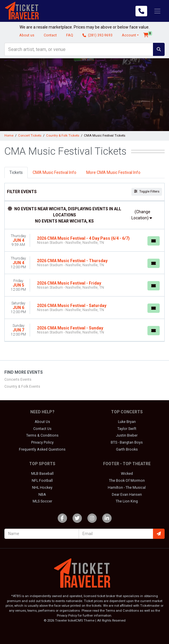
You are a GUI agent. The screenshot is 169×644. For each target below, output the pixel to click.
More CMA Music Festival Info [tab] (113, 172)
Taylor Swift (127, 429)
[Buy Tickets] (154, 241)
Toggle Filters (147, 192)
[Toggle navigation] (157, 11)
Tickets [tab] (16, 172)
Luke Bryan (127, 422)
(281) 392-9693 (97, 35)
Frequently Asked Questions (42, 449)
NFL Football (42, 481)
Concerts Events (18, 380)
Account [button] (129, 35)
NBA (42, 495)
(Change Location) (142, 215)
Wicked (127, 474)
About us (27, 35)
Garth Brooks (127, 449)
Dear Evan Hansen (127, 495)
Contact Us (42, 429)
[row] (85, 240)
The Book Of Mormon (127, 481)
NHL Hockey (42, 488)
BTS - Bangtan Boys (127, 442)
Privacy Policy (42, 442)
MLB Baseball (42, 474)
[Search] (79, 49)
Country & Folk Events (22, 387)
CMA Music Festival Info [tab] (54, 172)
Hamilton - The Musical (127, 488)
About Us (42, 422)
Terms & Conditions (42, 435)
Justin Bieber (127, 435)
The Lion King (127, 501)
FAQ (70, 35)
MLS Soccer (42, 501)
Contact (50, 35)
